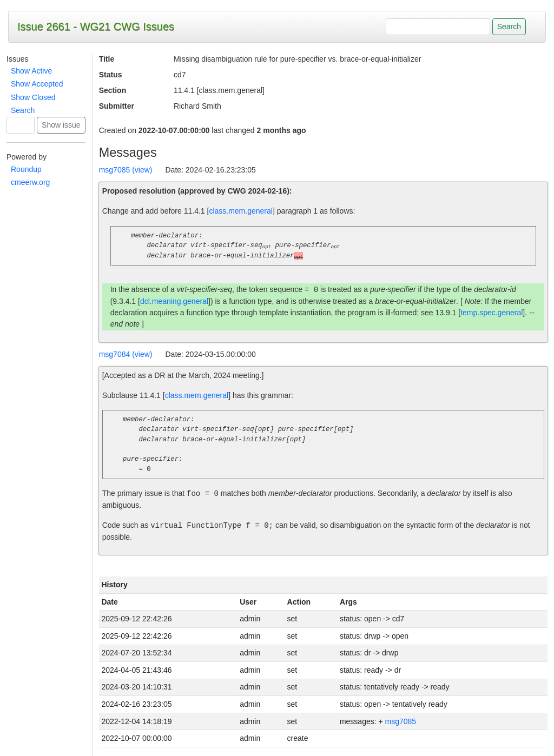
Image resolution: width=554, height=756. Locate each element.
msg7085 (401, 721)
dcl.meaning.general (174, 301)
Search (23, 110)
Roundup (26, 169)
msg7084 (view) (126, 354)
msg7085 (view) (126, 170)
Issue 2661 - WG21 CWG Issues (96, 26)
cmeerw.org (30, 182)
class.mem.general (241, 211)
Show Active (31, 71)
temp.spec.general (492, 313)
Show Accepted (37, 84)
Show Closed (33, 97)
